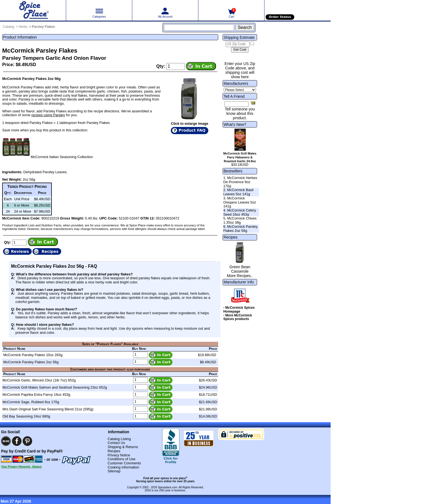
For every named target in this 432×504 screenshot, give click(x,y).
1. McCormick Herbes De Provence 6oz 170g (240, 182)
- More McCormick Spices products (237, 317)
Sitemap (114, 471)
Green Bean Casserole (240, 269)
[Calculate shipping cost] (240, 50)
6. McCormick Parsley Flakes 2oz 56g (240, 229)
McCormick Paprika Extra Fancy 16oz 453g (36, 395)
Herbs (23, 27)
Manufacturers (236, 83)
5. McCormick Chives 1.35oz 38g (240, 220)
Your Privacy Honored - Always (21, 467)
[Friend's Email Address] (237, 104)
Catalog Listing (119, 439)
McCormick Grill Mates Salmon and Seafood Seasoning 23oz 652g (55, 387)
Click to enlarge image (190, 124)
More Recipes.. (240, 276)
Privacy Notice (119, 455)
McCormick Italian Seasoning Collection (62, 157)
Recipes (230, 237)
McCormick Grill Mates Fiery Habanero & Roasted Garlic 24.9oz (240, 157)
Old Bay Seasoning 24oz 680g (26, 416)
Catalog (8, 27)
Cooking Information (123, 467)
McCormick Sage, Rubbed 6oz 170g (31, 402)
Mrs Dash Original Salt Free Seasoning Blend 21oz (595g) (48, 409)
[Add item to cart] (201, 66)
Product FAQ (192, 130)
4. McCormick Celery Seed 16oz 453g (240, 212)
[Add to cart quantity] (176, 66)
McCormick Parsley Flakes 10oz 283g (33, 355)
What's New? (235, 124)
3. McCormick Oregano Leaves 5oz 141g (240, 202)
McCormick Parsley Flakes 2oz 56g (31, 362)
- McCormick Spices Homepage (239, 310)
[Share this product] (253, 103)
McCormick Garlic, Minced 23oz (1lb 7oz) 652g (39, 380)
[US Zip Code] (238, 44)
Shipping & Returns (123, 447)
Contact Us (116, 443)
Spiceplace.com (168, 487)
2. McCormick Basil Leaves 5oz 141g (238, 192)
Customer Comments (124, 463)
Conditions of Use (121, 459)
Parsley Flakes (43, 27)
